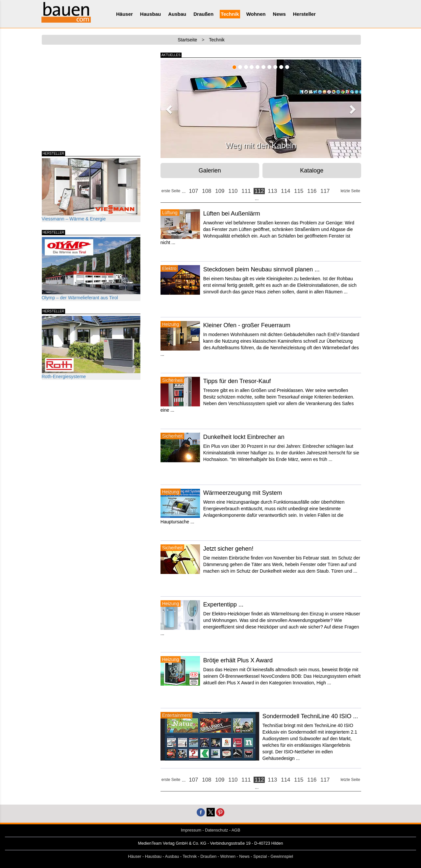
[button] (168, 107)
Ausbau (177, 14)
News (279, 14)
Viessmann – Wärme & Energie (91, 190)
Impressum (191, 830)
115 (299, 191)
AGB (236, 830)
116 (312, 191)
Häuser (124, 14)
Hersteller (304, 14)
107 (193, 191)
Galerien (210, 171)
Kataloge (312, 171)
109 (220, 191)
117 (325, 191)
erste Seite (171, 191)
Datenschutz (216, 830)
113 (272, 191)
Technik (230, 14)
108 (207, 191)
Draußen (203, 14)
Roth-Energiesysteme (91, 347)
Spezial (260, 857)
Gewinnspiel (282, 857)
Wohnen (256, 14)
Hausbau (150, 14)
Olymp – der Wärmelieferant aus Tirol (91, 269)
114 (285, 191)
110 (233, 191)
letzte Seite (350, 191)
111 (246, 191)
